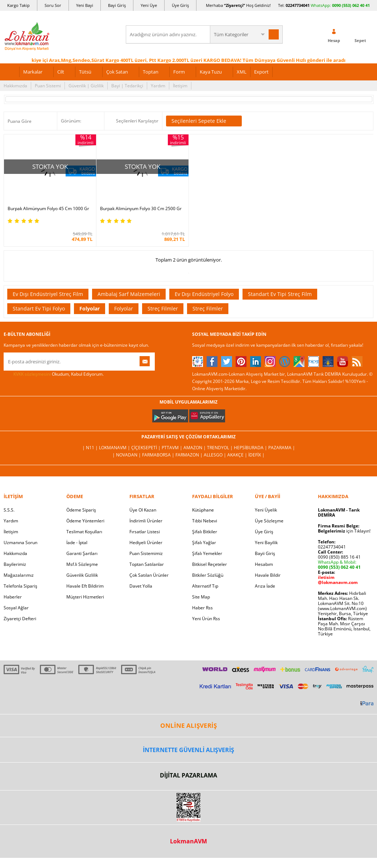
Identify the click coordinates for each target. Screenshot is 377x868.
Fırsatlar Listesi (145, 532)
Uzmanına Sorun (20, 542)
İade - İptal (77, 542)
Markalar (33, 72)
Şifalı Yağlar (204, 542)
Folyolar (90, 308)
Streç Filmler (163, 308)
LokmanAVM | (115, 448)
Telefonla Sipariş (20, 586)
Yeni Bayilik (266, 542)
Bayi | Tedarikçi (127, 86)
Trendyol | (220, 448)
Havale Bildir (268, 575)
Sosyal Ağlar (16, 608)
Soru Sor (53, 5)
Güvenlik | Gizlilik (86, 86)
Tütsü (85, 72)
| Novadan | (127, 455)
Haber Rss (202, 608)
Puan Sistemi (48, 86)
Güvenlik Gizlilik (82, 575)
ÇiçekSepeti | (146, 448)
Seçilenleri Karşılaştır (137, 121)
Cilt (61, 72)
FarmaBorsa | (159, 455)
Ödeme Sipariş (81, 510)
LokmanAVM (188, 841)
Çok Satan (117, 72)
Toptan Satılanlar (147, 564)
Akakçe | (238, 455)
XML (242, 72)
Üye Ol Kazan (143, 510)
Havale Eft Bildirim (85, 586)
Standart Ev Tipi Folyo (39, 308)
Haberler (13, 597)
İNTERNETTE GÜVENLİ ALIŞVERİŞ (188, 750)
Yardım (158, 86)
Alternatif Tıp (205, 586)
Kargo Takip (18, 5)
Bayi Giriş (117, 5)
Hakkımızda (15, 86)
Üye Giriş (180, 5)
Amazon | (195, 448)
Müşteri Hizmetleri (85, 597)
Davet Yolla (141, 586)
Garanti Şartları (82, 553)
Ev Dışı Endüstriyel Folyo (204, 294)
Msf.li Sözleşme (82, 564)
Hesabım (264, 564)
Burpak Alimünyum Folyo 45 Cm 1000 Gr (48, 209)
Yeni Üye (149, 5)
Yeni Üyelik (266, 510)
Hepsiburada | (251, 448)
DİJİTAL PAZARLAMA (188, 775)
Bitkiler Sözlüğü (208, 575)
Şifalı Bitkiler (205, 532)
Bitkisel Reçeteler (210, 564)
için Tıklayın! (344, 531)
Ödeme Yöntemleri (85, 521)
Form (179, 72)
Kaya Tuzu (211, 72)
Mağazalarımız (19, 575)
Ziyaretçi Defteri (20, 619)
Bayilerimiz (15, 564)
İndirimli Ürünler (146, 521)
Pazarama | (282, 448)
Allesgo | (216, 455)
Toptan (151, 72)
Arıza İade (265, 586)
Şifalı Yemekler (207, 553)
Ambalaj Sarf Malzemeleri (129, 294)
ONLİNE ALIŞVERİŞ (188, 725)
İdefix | (256, 455)
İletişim (180, 86)
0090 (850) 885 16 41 (339, 557)
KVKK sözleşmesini (32, 374)
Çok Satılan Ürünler (149, 575)
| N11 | (91, 448)
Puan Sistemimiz (146, 553)
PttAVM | (173, 448)
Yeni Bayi (85, 5)
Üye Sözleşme (269, 521)
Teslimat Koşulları (84, 532)
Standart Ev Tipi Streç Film (280, 294)
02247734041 (298, 5)
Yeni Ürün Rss (206, 619)
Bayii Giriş (265, 553)
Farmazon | (190, 455)
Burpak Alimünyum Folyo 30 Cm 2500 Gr (141, 209)
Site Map (201, 597)
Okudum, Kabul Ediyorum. (54, 374)
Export (261, 72)
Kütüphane (203, 510)
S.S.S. (9, 510)
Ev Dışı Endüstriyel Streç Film (48, 294)
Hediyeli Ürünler (146, 542)
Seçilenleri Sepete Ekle (204, 121)
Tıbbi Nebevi (205, 521)
